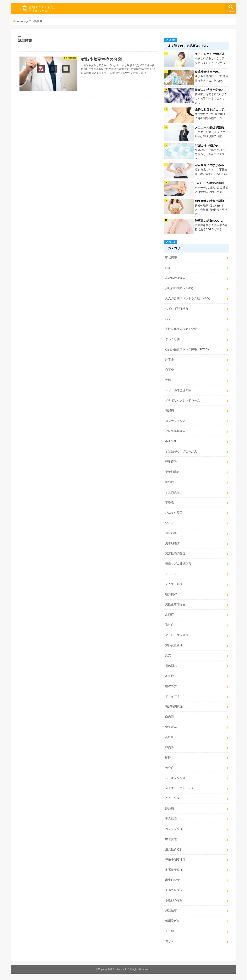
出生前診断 (172, 880)
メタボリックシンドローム (183, 400)
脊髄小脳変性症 (175, 860)
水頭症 (170, 615)
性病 (168, 380)
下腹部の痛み (174, 900)
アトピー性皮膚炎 (177, 635)
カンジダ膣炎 (174, 829)
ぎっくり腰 (172, 339)
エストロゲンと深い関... (211, 54)
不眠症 (170, 676)
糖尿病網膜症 (174, 706)
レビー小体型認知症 (178, 390)
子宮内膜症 (172, 492)
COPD (169, 523)
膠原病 (170, 808)
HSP (168, 268)
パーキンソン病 (175, 778)
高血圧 (170, 737)
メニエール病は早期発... (211, 127)
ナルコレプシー (175, 890)
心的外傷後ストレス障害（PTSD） (188, 349)
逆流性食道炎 (174, 849)
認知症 (170, 482)
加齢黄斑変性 (174, 645)
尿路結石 (171, 911)
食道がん (171, 727)
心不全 (170, 370)
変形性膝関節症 (175, 553)
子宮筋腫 (171, 819)
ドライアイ (172, 696)
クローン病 (172, 798)
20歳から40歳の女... (208, 145)
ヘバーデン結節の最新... (211, 183)
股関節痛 (171, 533)
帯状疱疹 (171, 258)
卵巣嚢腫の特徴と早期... (211, 201)
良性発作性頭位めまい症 (181, 329)
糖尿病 (170, 411)
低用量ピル (172, 921)
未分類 (170, 931)
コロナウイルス (175, 421)
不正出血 (171, 441)
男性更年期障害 (175, 604)
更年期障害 (172, 472)
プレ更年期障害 (175, 431)
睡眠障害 (171, 686)
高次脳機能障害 (175, 278)
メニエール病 (174, 584)
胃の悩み (171, 666)
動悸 (168, 758)
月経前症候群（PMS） (180, 288)
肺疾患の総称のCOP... (209, 221)
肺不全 (170, 360)
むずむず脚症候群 (177, 309)
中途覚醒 (171, 839)
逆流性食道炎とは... (208, 72)
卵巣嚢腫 (171, 462)
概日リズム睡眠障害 (178, 564)
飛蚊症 (170, 625)
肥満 (168, 656)
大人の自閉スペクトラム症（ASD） (188, 298)
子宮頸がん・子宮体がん (181, 451)
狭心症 (170, 768)
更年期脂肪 (172, 543)
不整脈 (170, 503)
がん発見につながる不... (211, 165)
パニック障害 (174, 513)
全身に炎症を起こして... (211, 109)
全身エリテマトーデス (180, 788)
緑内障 (170, 747)
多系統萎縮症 (174, 870)
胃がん (170, 941)
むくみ (170, 319)
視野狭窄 (171, 594)
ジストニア (172, 574)
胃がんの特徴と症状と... (211, 90)
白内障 (170, 717)
